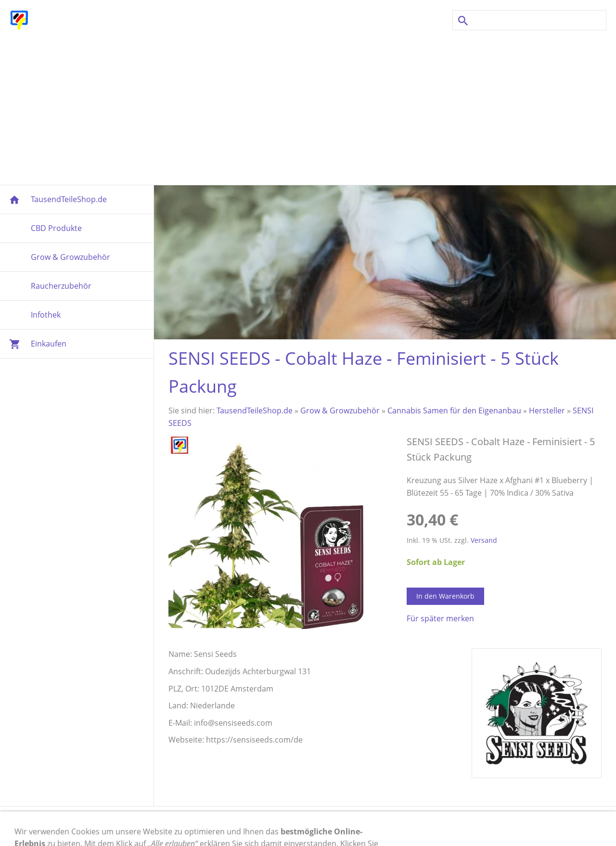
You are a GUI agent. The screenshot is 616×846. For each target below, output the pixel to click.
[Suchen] (529, 20)
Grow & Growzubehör (340, 410)
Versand (484, 540)
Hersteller (547, 410)
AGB (410, 826)
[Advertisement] (308, 108)
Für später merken (440, 618)
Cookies (319, 826)
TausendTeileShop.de (255, 410)
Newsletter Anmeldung (470, 826)
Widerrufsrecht (265, 826)
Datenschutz (367, 826)
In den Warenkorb (445, 596)
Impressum (125, 826)
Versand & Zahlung (192, 826)
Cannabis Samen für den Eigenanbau (454, 410)
